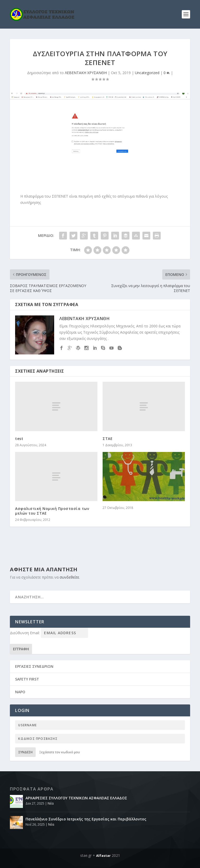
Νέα (51, 803)
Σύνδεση (25, 752)
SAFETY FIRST (27, 679)
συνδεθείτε (69, 577)
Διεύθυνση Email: (25, 633)
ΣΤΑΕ (108, 439)
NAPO (20, 692)
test (19, 439)
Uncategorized (147, 73)
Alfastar (103, 856)
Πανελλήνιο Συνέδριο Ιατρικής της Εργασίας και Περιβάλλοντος (86, 819)
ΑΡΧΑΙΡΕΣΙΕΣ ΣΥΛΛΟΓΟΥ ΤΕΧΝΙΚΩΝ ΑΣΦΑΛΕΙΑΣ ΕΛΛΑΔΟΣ (76, 798)
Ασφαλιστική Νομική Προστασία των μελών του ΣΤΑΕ (52, 511)
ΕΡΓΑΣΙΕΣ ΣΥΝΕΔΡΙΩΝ (34, 666)
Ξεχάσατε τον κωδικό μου (60, 752)
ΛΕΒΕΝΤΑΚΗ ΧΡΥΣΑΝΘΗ (86, 73)
